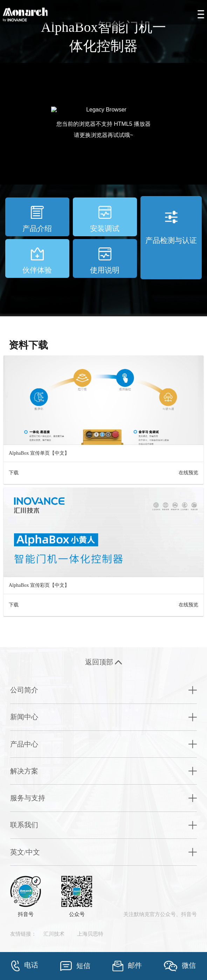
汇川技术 (54, 934)
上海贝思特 (90, 934)
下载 (14, 473)
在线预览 (188, 473)
